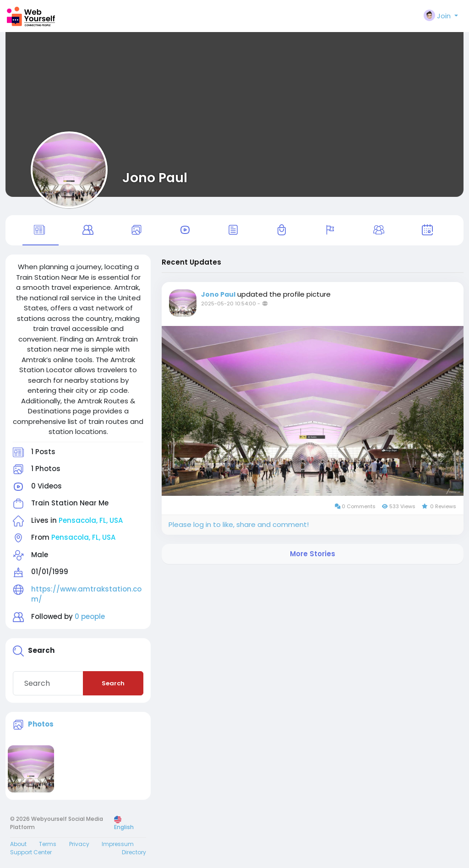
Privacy (79, 844)
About (18, 844)
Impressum (118, 844)
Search (113, 683)
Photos (41, 724)
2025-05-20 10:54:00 (229, 304)
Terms (48, 844)
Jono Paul (155, 178)
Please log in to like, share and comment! (239, 524)
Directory (134, 852)
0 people (90, 616)
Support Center (31, 852)
